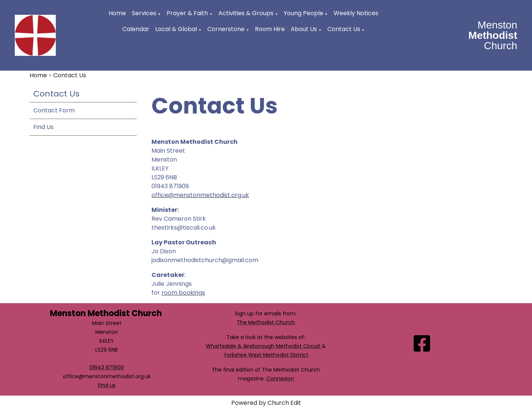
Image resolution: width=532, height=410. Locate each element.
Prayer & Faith (187, 13)
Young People (303, 13)
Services (144, 13)
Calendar (136, 29)
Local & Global (176, 29)
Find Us (43, 127)
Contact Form (54, 110)
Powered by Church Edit (266, 403)
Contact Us (344, 29)
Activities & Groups (246, 13)
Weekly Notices (356, 13)
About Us (304, 29)
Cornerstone (226, 29)
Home (117, 13)
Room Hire (270, 29)
